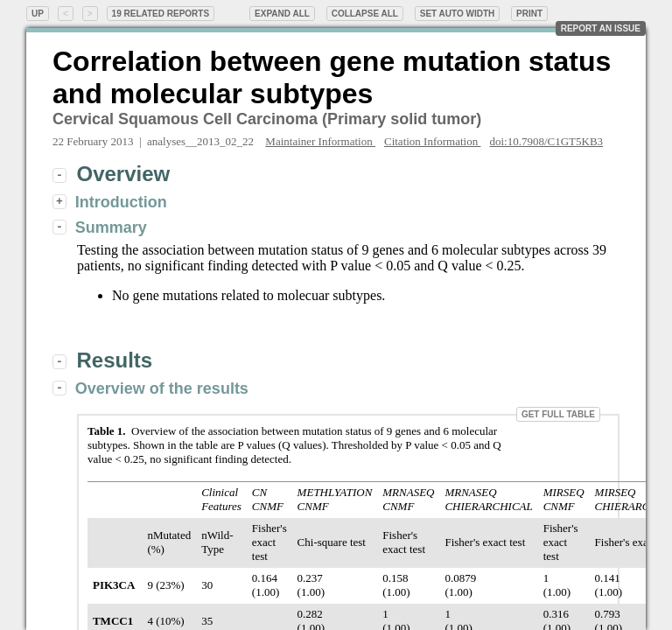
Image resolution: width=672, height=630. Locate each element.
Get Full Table (558, 414)
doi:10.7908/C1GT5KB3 (546, 141)
